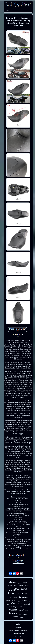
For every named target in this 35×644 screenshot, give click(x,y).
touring (24, 597)
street (25, 593)
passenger (13, 607)
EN (17, 637)
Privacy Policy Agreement (18, 630)
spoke (10, 586)
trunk (21, 607)
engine (22, 617)
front (14, 600)
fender (18, 594)
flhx (29, 601)
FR (20, 637)
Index (18, 624)
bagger (25, 614)
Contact (18, 627)
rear (16, 585)
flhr (20, 614)
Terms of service (18, 634)
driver (15, 617)
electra (13, 582)
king (11, 593)
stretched (27, 604)
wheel (21, 586)
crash (10, 598)
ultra (26, 607)
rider (19, 601)
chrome (15, 598)
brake (20, 583)
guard (27, 611)
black (24, 600)
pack (8, 604)
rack (10, 590)
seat (25, 582)
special (21, 610)
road (24, 589)
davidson (17, 604)
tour (27, 586)
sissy (8, 601)
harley (13, 613)
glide (16, 589)
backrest (13, 610)
